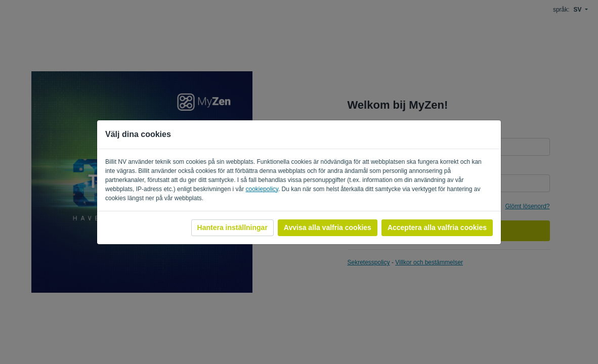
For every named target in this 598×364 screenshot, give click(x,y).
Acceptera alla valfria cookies (437, 227)
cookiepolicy (262, 189)
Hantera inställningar (232, 227)
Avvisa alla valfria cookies (328, 227)
